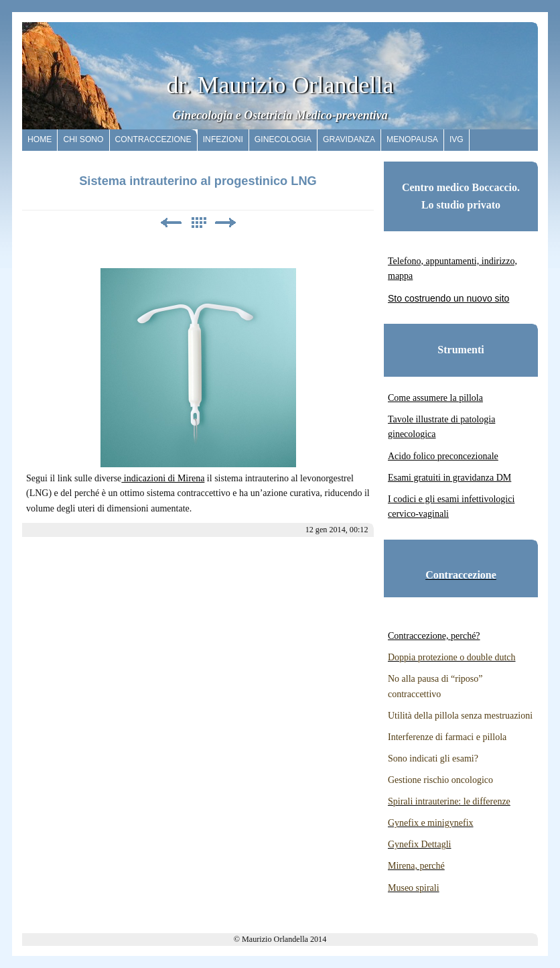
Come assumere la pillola (435, 398)
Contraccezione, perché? (434, 636)
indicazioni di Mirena (163, 478)
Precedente (171, 223)
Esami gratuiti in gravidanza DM (449, 478)
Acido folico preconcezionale (443, 456)
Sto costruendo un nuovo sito (448, 298)
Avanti (226, 223)
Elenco (198, 223)
